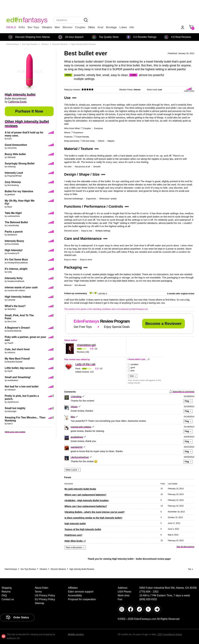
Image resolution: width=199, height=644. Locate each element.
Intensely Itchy (14, 278)
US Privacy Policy (45, 595)
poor (133, 371)
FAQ (4, 595)
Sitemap (40, 603)
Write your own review (15, 432)
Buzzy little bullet (15, 154)
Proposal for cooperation (82, 599)
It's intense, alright (16, 269)
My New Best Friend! (17, 359)
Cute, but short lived (17, 349)
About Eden (42, 588)
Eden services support (81, 592)
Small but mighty (15, 408)
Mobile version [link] (76, 634)
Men (57, 27)
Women (67, 27)
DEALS (11, 27)
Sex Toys (33, 27)
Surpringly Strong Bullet (20, 163)
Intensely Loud (14, 173)
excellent (135, 364)
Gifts (22, 27)
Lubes (123, 27)
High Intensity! (14, 250)
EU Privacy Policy (45, 599)
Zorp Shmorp (13, 182)
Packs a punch (14, 232)
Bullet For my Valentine (19, 191)
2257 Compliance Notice (170, 634)
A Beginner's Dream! (17, 328)
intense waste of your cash (21, 287)
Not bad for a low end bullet (22, 387)
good (133, 368)
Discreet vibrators (60, 44)
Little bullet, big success (20, 368)
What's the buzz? (15, 306)
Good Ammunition (16, 145)
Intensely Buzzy (14, 241)
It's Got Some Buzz (16, 260)
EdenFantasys (13, 44)
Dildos (91, 27)
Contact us (8, 599)
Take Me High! (13, 213)
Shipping (7, 588)
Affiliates (73, 588)
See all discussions (185, 547)
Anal (100, 27)
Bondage (111, 27)
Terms (38, 592)
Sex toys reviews (30, 44)
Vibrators (47, 27)
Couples (80, 27)
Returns (6, 592)
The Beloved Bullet (16, 222)
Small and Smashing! (18, 377)
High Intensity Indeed (18, 297)
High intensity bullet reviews (83, 44)
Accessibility (75, 595)
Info (132, 27)
